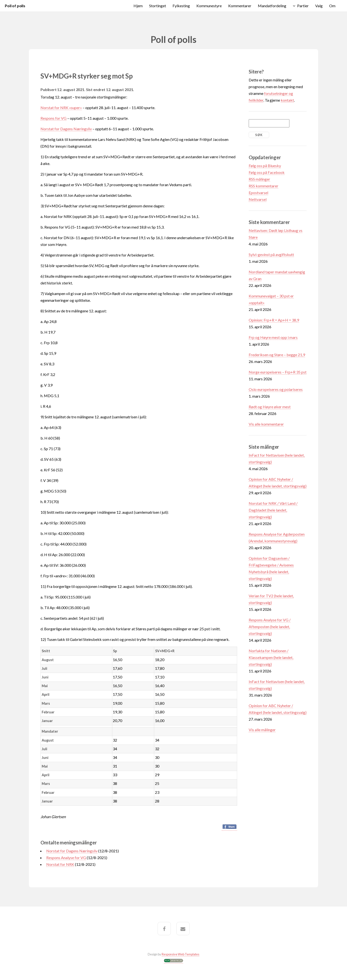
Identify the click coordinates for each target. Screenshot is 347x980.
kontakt (287, 100)
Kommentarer (240, 6)
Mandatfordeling (272, 6)
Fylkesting (181, 6)
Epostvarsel (258, 193)
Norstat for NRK (60, 864)
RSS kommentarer (264, 186)
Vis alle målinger (262, 730)
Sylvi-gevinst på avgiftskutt (271, 254)
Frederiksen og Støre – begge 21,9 (277, 355)
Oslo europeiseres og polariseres (276, 389)
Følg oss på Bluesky (265, 166)
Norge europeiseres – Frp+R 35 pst (278, 372)
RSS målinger (259, 179)
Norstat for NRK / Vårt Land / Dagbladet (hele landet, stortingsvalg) (273, 510)
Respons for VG (53, 118)
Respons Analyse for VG (66, 858)
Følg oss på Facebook (267, 172)
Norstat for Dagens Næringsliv (66, 129)
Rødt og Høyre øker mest (270, 407)
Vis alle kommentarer (266, 424)
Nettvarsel (258, 199)
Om (332, 6)
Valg (319, 6)
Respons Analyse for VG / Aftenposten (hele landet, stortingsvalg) (270, 627)
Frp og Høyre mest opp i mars (273, 337)
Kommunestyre (209, 6)
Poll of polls (15, 6)
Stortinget (158, 6)
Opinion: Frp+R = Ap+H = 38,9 (274, 320)
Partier (303, 6)
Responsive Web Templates (180, 954)
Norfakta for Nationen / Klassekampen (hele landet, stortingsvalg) (271, 657)
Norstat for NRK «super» (61, 108)
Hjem (138, 6)
